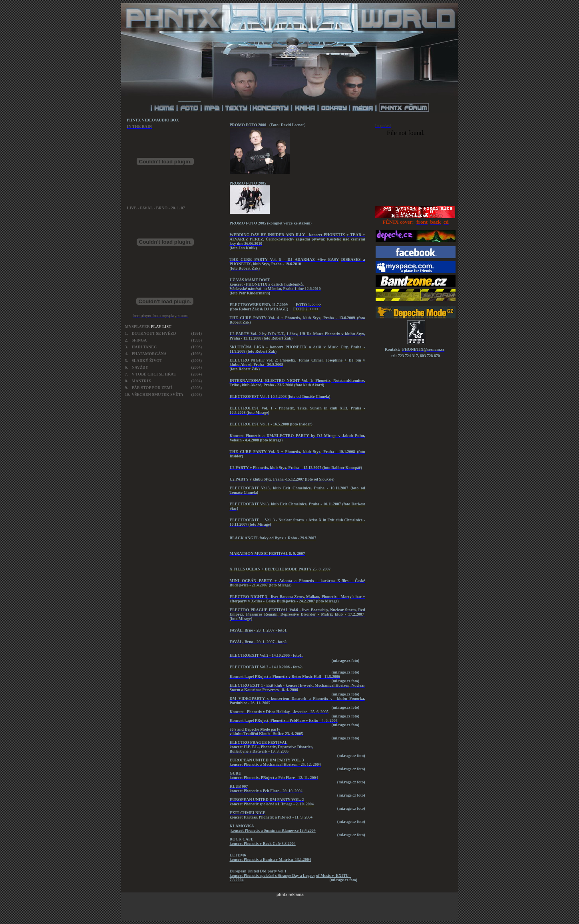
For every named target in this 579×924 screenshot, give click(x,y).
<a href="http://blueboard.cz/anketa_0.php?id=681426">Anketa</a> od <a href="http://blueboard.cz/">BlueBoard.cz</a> (416, 166)
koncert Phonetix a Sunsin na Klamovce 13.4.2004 (273, 830)
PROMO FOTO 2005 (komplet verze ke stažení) (271, 223)
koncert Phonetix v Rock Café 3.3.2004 (263, 844)
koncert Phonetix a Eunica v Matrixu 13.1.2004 (271, 859)
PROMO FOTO (244, 183)
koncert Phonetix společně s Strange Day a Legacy (273, 875)
